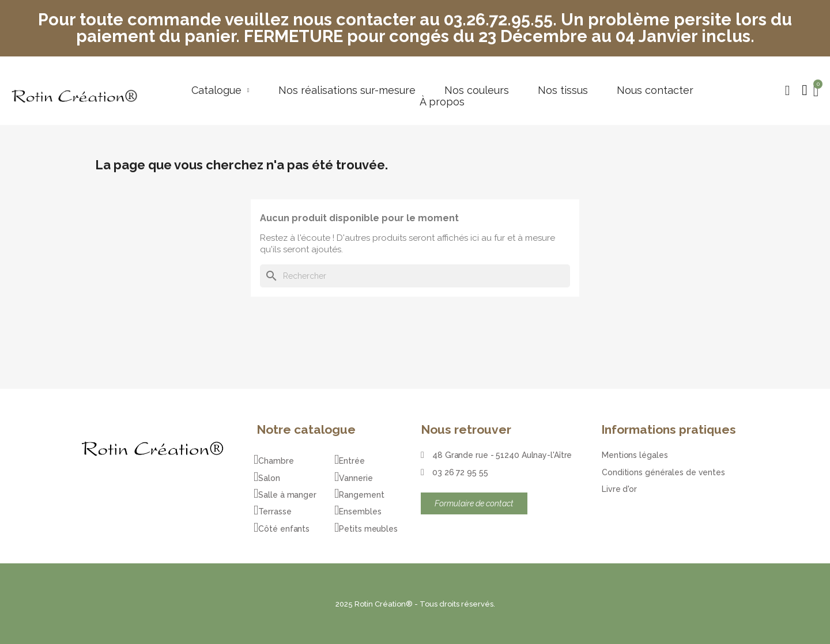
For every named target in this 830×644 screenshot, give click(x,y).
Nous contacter (655, 90)
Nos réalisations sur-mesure (347, 90)
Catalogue (220, 90)
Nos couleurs (477, 90)
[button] (787, 90)
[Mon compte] (805, 90)
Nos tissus (563, 90)
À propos (442, 102)
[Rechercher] (415, 276)
